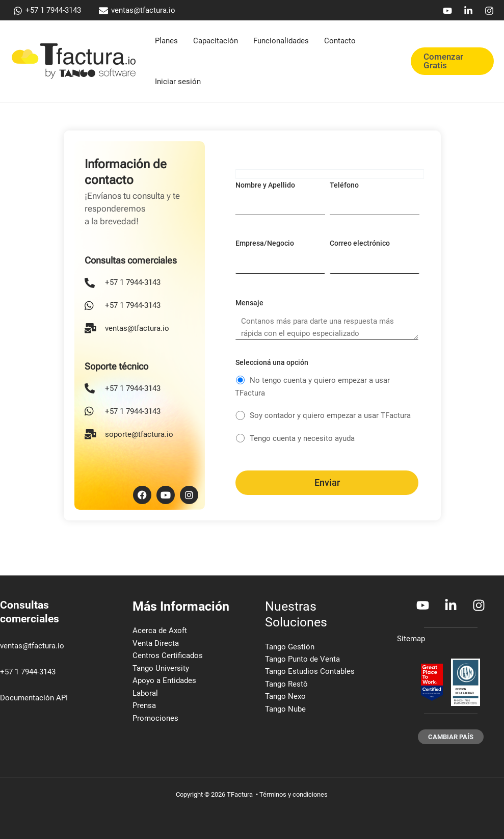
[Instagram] (489, 11)
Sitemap (411, 639)
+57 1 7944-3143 (28, 672)
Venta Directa (156, 643)
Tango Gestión (290, 647)
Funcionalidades (281, 41)
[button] (452, 61)
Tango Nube (285, 710)
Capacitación (216, 41)
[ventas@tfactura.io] (137, 11)
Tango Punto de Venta (302, 659)
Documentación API (34, 698)
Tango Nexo (285, 697)
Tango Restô (286, 685)
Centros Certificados (168, 656)
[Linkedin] (468, 11)
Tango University (161, 669)
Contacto (340, 41)
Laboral (145, 694)
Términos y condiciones (294, 794)
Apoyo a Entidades (164, 681)
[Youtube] (447, 11)
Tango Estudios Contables (310, 672)
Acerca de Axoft (160, 631)
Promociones (155, 719)
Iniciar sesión (178, 82)
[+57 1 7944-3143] (47, 11)
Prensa (144, 706)
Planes (166, 41)
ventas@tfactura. (29, 646)
